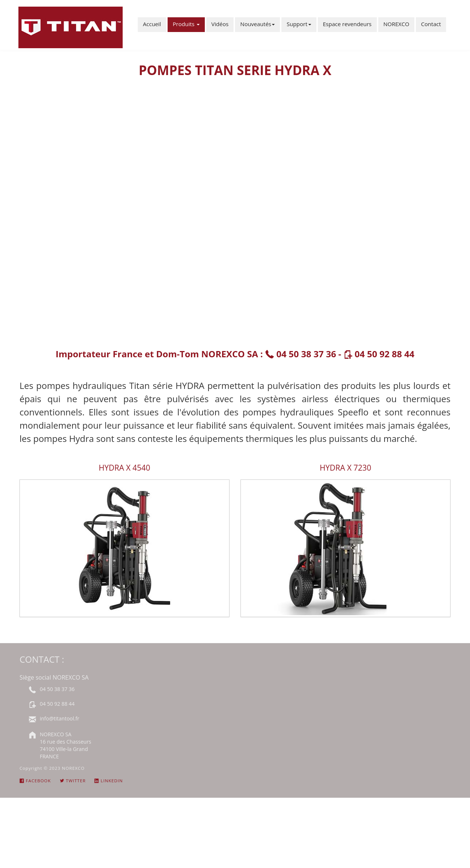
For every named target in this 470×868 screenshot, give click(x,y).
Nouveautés (257, 24)
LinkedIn (108, 781)
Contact (431, 24)
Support (299, 24)
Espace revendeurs (347, 24)
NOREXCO (396, 24)
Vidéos (220, 24)
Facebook (35, 781)
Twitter (73, 781)
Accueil (152, 24)
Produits (186, 24)
